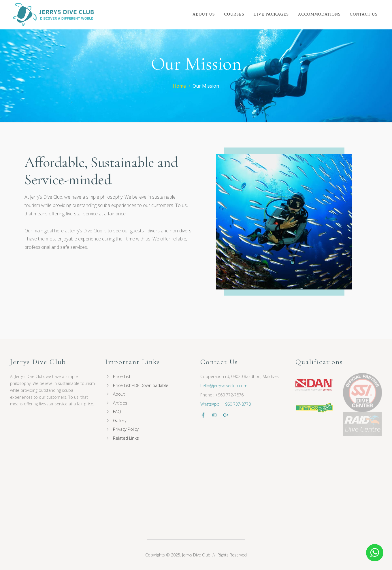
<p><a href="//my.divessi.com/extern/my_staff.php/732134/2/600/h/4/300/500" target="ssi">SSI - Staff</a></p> (78, 478)
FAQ (117, 411)
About (119, 394)
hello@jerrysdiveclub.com (224, 386)
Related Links (126, 438)
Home (179, 86)
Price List (122, 376)
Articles (120, 403)
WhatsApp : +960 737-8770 (226, 404)
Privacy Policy (126, 429)
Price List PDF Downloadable (141, 385)
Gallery (120, 420)
